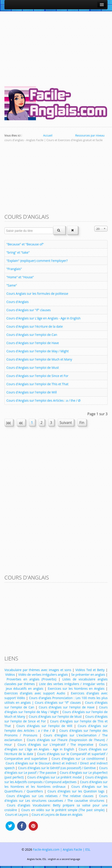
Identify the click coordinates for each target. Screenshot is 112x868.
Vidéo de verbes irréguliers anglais (43, 675)
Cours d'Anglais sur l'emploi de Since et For (37, 376)
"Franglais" (14, 269)
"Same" (12, 285)
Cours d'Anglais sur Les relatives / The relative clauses (50, 796)
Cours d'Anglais (18, 302)
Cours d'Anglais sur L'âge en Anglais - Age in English (43, 318)
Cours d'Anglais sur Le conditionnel (78, 759)
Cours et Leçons (17, 815)
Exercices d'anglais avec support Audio (35, 693)
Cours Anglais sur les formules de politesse (37, 294)
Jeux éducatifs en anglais (24, 689)
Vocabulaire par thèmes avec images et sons (38, 670)
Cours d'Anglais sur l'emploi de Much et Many (39, 359)
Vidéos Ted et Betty (90, 670)
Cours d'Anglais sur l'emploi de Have (33, 343)
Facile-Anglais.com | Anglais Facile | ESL (62, 849)
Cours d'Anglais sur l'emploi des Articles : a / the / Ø (43, 400)
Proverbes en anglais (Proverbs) (31, 679)
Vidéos (10, 675)
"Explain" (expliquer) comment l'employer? (37, 261)
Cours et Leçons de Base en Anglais (57, 815)
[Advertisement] (56, 47)
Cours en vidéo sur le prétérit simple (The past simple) (63, 810)
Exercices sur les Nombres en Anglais (76, 689)
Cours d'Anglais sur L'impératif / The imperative (55, 745)
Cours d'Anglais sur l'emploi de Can (32, 335)
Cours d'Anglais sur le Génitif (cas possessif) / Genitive (57, 768)
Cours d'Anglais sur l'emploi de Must (33, 368)
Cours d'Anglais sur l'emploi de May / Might (38, 351)
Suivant (66, 423)
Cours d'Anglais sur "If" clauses (29, 310)
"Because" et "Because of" (25, 244)
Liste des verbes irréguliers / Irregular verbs (72, 684)
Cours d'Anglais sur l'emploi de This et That (37, 384)
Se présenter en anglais (88, 675)
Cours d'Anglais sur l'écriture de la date (35, 326)
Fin (82, 423)
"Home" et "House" (20, 277)
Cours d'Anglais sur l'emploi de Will (32, 392)
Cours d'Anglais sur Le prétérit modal (54, 777)
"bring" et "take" (18, 252)
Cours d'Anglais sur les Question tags (76, 791)
